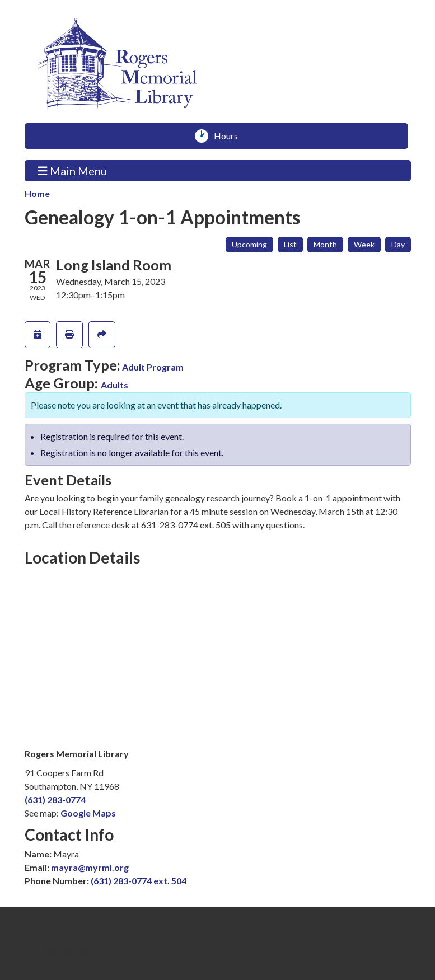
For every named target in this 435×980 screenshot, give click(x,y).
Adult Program (153, 367)
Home (37, 193)
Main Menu (72, 170)
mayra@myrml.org (90, 867)
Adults (114, 385)
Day (398, 244)
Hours (230, 136)
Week (364, 244)
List (290, 244)
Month (325, 244)
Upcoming (249, 244)
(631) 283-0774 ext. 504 (139, 881)
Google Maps (88, 813)
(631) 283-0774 (55, 800)
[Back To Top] (62, 944)
